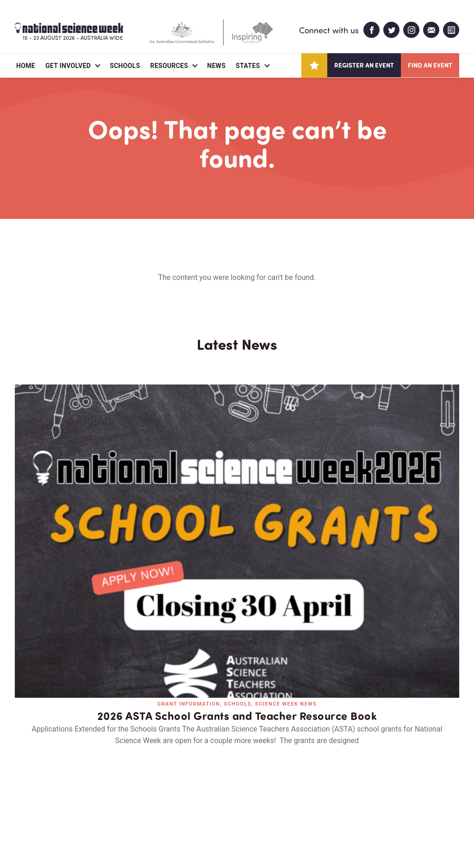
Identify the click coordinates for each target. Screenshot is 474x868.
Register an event (364, 65)
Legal (117, 839)
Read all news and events (237, 646)
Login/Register (182, 807)
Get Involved (68, 66)
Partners (72, 807)
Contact (122, 807)
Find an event (430, 65)
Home (26, 66)
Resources (169, 66)
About (26, 807)
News (216, 66)
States (248, 66)
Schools (125, 66)
